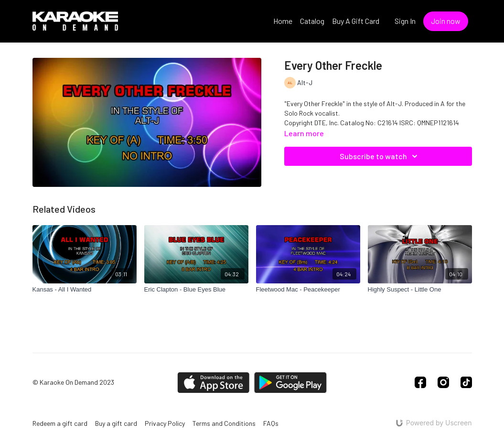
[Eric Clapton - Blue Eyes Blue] (196, 290)
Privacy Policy (165, 423)
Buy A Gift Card (356, 21)
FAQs (271, 423)
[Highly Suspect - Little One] (420, 290)
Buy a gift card (116, 423)
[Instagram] (443, 382)
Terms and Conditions (224, 423)
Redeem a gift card (60, 423)
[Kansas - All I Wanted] (85, 290)
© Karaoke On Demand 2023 (73, 382)
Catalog (312, 21)
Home (283, 21)
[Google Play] (290, 383)
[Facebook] (420, 382)
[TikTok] (466, 382)
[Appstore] (213, 383)
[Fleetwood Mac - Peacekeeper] (308, 290)
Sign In (405, 21)
